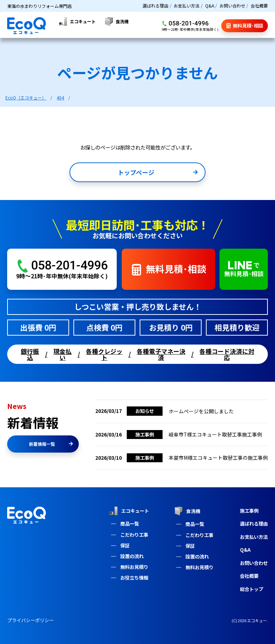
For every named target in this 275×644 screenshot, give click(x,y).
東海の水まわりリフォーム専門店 (39, 6)
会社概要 (259, 6)
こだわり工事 (134, 535)
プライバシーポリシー (30, 620)
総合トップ (252, 589)
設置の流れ (132, 556)
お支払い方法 (187, 6)
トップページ (158, 173)
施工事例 (249, 511)
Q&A (210, 6)
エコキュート (129, 511)
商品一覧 (130, 524)
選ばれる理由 (155, 6)
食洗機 (187, 511)
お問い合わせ (232, 6)
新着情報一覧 (51, 444)
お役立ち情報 (134, 578)
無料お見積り (134, 567)
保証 (125, 545)
